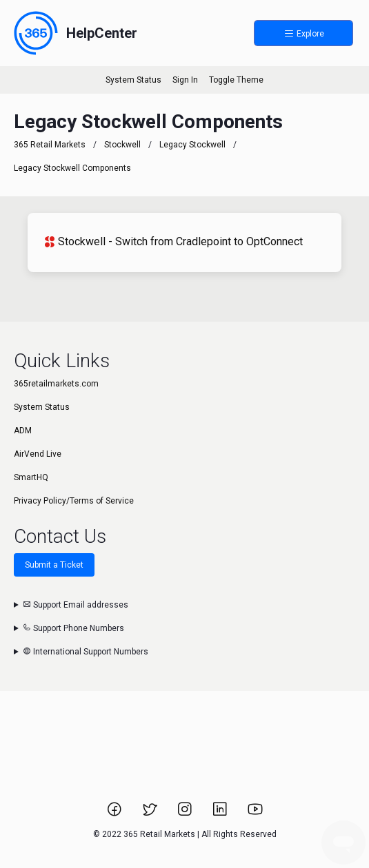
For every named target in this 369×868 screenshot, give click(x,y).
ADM (23, 431)
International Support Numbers (86, 652)
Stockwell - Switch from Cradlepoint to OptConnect (173, 241)
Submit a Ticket (54, 565)
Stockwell (122, 145)
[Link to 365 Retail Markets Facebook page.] (116, 814)
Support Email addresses (76, 605)
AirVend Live (38, 454)
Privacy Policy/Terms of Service (74, 501)
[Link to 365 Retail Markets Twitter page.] (151, 814)
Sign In (185, 80)
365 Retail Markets (50, 145)
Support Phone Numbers (73, 628)
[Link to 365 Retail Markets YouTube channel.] (255, 814)
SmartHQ (31, 477)
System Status (133, 80)
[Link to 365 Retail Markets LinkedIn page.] (221, 814)
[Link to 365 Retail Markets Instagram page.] (186, 814)
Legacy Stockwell (192, 145)
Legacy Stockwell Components (72, 168)
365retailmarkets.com (56, 384)
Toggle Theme (236, 80)
